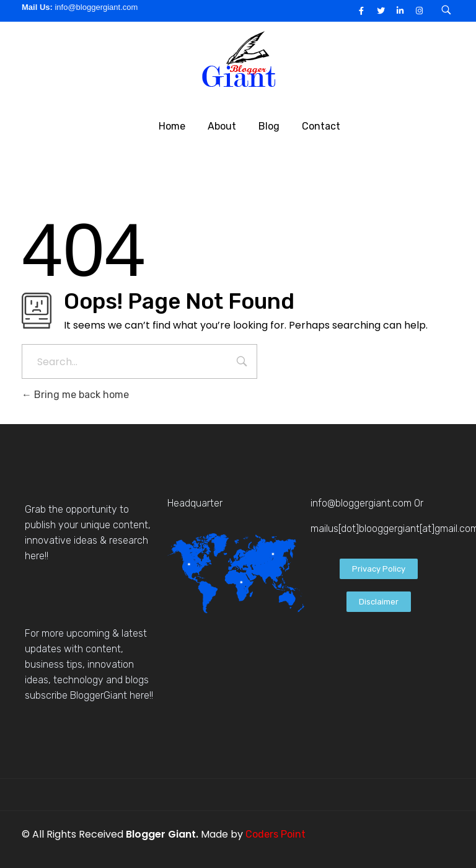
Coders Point (275, 834)
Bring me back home (75, 395)
